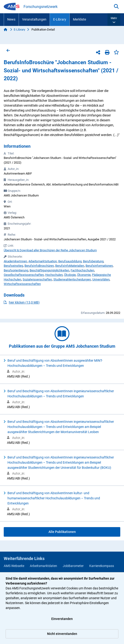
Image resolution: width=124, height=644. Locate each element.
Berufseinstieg (13, 266)
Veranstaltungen (34, 19)
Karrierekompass (102, 566)
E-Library (60, 19)
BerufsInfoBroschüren (39, 266)
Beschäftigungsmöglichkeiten (49, 270)
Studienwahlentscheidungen (72, 279)
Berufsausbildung (70, 261)
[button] (114, 20)
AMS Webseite (14, 566)
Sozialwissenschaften (37, 279)
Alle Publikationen (62, 532)
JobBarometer (73, 566)
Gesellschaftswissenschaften (24, 275)
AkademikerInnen (15, 261)
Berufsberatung (93, 261)
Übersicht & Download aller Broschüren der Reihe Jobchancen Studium (50, 250)
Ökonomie (84, 275)
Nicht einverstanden (62, 634)
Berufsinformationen (99, 266)
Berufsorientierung (16, 270)
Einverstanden (62, 619)
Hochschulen (54, 275)
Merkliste (79, 19)
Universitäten (101, 279)
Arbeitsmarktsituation (43, 261)
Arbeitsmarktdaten (43, 566)
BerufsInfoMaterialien (70, 266)
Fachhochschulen (82, 270)
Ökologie (70, 275)
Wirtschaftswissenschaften (22, 284)
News (11, 19)
